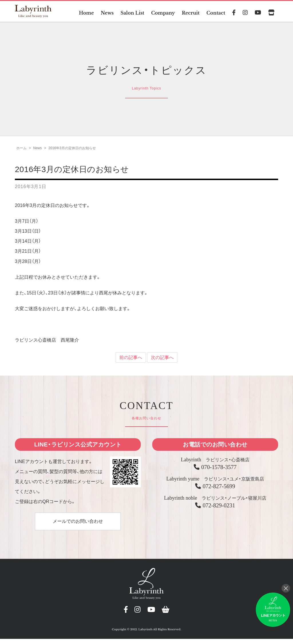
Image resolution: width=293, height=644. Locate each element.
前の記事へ (131, 360)
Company (163, 13)
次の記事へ (162, 360)
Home (86, 13)
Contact (216, 13)
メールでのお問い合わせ (78, 524)
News (107, 13)
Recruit (191, 13)
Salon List (132, 13)
